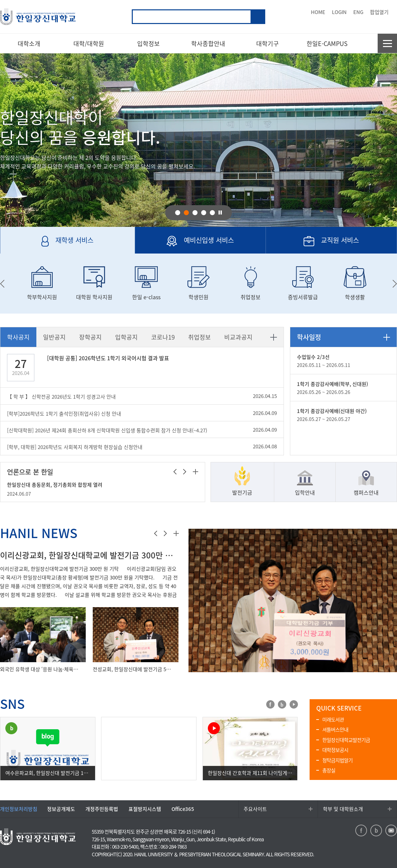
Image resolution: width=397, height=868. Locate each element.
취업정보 (200, 337)
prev (2, 284)
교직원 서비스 (312, 244)
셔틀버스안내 (335, 730)
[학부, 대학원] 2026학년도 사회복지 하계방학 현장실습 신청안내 (75, 447)
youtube (294, 704)
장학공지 (90, 337)
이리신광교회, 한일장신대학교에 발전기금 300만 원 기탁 (89, 555)
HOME (318, 12)
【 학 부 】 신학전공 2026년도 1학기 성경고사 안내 (61, 397)
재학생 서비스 (47, 244)
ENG (358, 12)
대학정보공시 (335, 750)
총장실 (329, 770)
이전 (175, 472)
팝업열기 (379, 12)
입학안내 (305, 492)
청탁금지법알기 (337, 760)
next (395, 284)
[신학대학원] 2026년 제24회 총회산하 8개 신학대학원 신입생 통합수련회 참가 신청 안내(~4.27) (107, 430)
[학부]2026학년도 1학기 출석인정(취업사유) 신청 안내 (64, 414)
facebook (270, 704)
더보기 (274, 337)
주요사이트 (255, 809)
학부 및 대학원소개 (343, 809)
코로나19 (163, 337)
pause (220, 212)
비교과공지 (238, 337)
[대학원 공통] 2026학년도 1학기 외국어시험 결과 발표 (108, 358)
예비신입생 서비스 (185, 244)
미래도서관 (333, 720)
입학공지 (126, 337)
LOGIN (339, 12)
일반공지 (54, 337)
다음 (185, 472)
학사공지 (18, 337)
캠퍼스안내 (366, 492)
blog (282, 704)
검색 (258, 17)
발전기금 (242, 492)
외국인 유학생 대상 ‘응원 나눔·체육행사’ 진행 (40, 669)
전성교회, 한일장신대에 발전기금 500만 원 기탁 (132, 669)
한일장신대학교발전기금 (346, 740)
